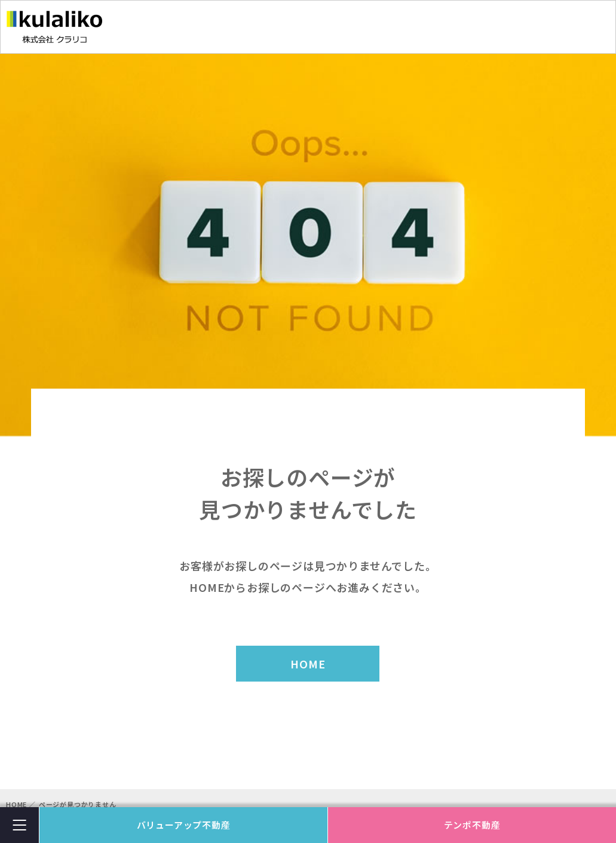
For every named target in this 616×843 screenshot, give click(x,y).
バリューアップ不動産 (184, 825)
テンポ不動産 (472, 825)
